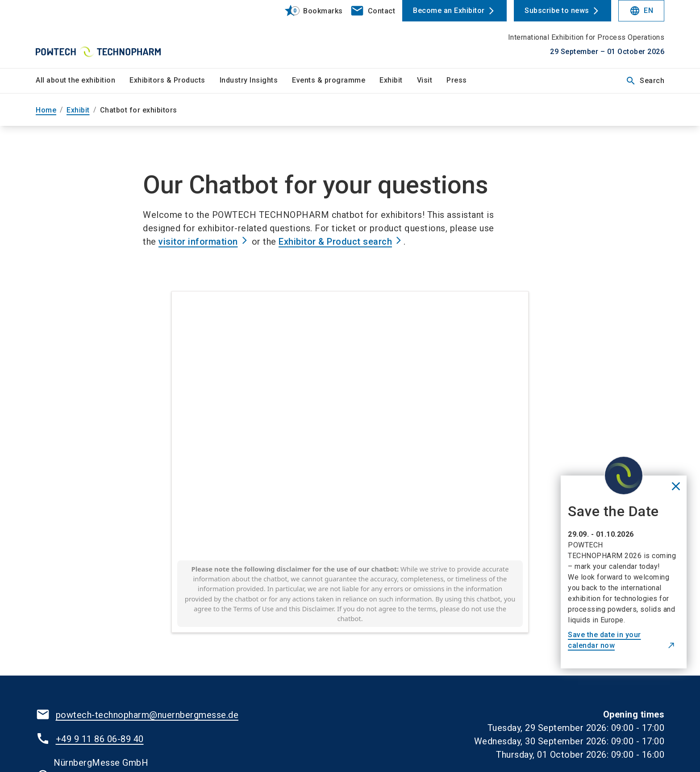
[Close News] (676, 488)
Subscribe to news (557, 10)
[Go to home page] (109, 34)
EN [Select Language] (641, 11)
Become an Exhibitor (449, 10)
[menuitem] (83, 81)
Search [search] (645, 81)
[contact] (373, 11)
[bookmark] (310, 11)
